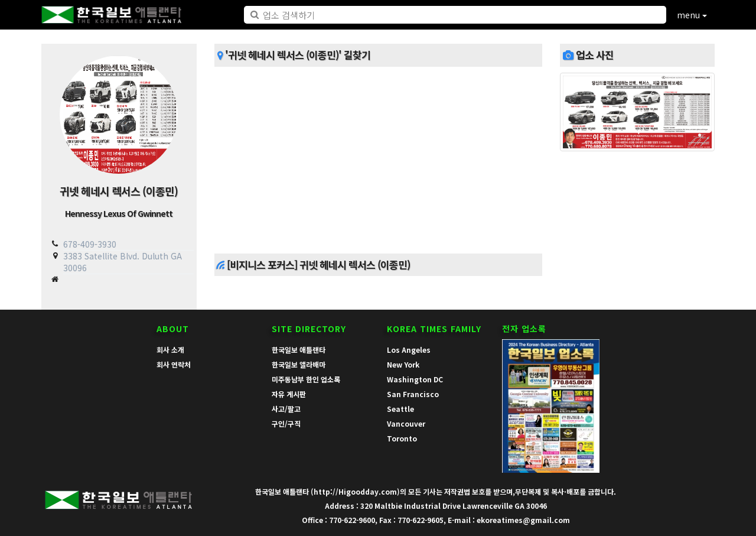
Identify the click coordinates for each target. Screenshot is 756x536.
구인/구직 (286, 423)
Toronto (402, 438)
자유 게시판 (289, 394)
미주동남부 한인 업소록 (306, 379)
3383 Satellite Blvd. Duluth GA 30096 (123, 261)
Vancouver (406, 423)
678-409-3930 (90, 244)
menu (692, 15)
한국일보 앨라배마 (299, 364)
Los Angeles (409, 350)
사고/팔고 (286, 409)
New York (403, 364)
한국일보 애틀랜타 (299, 350)
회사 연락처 (174, 364)
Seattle (400, 409)
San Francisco (413, 394)
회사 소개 (170, 350)
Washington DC (415, 379)
